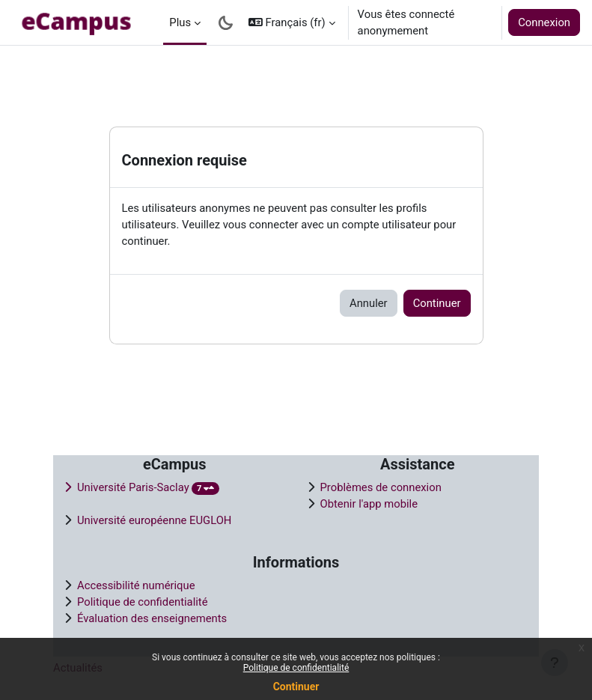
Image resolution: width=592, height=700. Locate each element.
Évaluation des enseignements (152, 618)
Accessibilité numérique (136, 585)
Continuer (296, 687)
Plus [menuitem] (180, 22)
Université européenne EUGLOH (154, 520)
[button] (292, 22)
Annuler (369, 303)
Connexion (544, 22)
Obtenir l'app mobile (369, 504)
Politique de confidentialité (296, 668)
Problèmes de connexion (381, 487)
